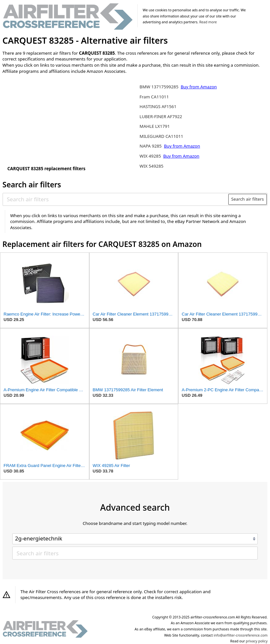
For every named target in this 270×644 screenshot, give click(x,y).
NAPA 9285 (151, 146)
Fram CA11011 (154, 97)
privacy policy (257, 641)
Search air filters (248, 199)
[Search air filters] (116, 199)
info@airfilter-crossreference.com (241, 635)
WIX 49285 (151, 156)
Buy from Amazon (199, 87)
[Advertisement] (56, 121)
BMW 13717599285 (160, 87)
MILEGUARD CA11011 (162, 136)
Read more (208, 22)
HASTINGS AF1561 (158, 106)
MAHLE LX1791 (155, 126)
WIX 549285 (152, 166)
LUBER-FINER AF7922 (161, 117)
